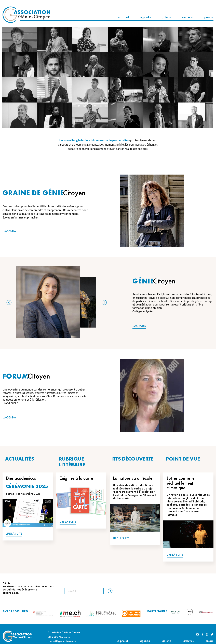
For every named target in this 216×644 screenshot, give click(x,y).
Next (104, 302)
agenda (145, 17)
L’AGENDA (9, 231)
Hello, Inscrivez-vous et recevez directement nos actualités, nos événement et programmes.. (28, 588)
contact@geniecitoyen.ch (62, 641)
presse (209, 17)
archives (188, 17)
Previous (9, 302)
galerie (167, 17)
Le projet (123, 17)
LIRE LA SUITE (14, 534)
